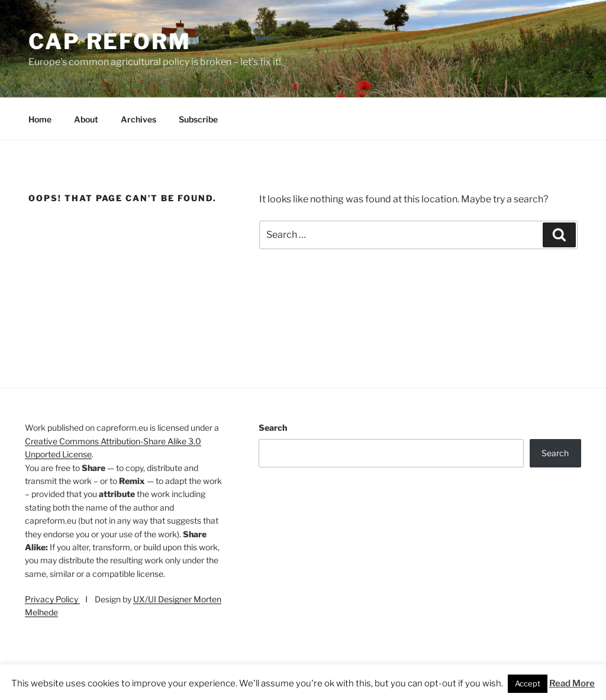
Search (273, 428)
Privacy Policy (52, 599)
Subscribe (198, 119)
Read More (572, 683)
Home (40, 119)
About (86, 119)
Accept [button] (528, 683)
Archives (138, 119)
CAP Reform (110, 41)
